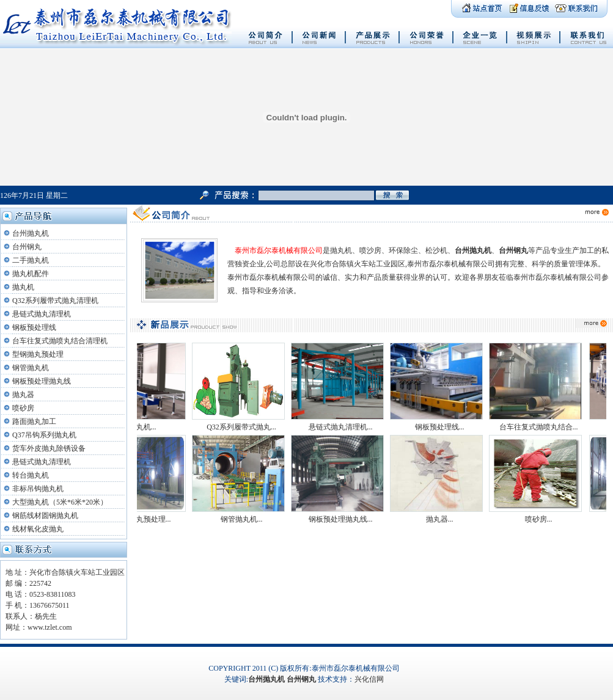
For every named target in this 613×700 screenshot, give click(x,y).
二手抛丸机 (31, 260)
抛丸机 (23, 287)
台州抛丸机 (31, 233)
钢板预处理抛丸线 (42, 381)
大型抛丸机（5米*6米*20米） (60, 502)
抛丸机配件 (31, 274)
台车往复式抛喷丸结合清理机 (60, 341)
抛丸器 (23, 395)
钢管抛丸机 (31, 368)
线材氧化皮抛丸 (38, 529)
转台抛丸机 (31, 475)
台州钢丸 (27, 247)
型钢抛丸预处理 (38, 354)
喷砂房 (23, 408)
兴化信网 (369, 679)
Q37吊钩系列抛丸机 (44, 435)
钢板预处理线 (34, 327)
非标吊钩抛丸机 (38, 489)
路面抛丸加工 (34, 421)
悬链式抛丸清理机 (42, 314)
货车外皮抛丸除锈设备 (49, 448)
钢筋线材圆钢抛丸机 (45, 516)
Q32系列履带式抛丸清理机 (55, 301)
